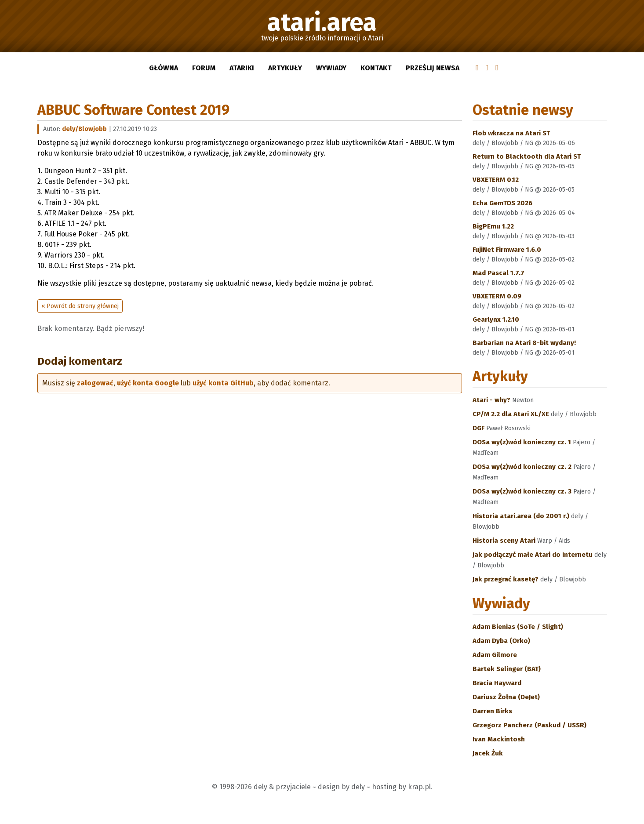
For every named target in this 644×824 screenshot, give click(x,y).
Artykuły (285, 68)
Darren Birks (492, 711)
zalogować (95, 383)
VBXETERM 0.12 (496, 180)
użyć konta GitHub (223, 383)
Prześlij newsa (433, 68)
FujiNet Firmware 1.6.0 (507, 250)
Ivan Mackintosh (499, 739)
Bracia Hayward (497, 683)
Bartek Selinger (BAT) (507, 669)
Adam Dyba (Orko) (501, 641)
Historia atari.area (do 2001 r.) (522, 516)
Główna (164, 68)
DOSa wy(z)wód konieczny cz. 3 (523, 491)
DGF (479, 428)
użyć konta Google (148, 383)
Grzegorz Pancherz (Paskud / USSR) (529, 725)
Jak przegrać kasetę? (506, 579)
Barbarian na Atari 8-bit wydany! (524, 343)
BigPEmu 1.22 (493, 226)
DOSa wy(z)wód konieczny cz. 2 (523, 467)
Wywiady (331, 68)
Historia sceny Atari (505, 541)
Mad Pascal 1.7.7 (498, 273)
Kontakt (376, 68)
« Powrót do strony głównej (80, 306)
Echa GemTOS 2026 (502, 203)
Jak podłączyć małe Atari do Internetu (533, 555)
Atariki (242, 68)
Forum (204, 68)
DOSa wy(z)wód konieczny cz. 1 (523, 442)
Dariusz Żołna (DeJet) (506, 697)
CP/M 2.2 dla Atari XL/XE (512, 414)
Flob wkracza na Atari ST (511, 133)
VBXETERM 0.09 (497, 296)
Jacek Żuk (488, 753)
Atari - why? (492, 400)
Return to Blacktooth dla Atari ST (527, 156)
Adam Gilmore (495, 655)
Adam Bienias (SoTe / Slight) (518, 627)
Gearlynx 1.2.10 (496, 319)
